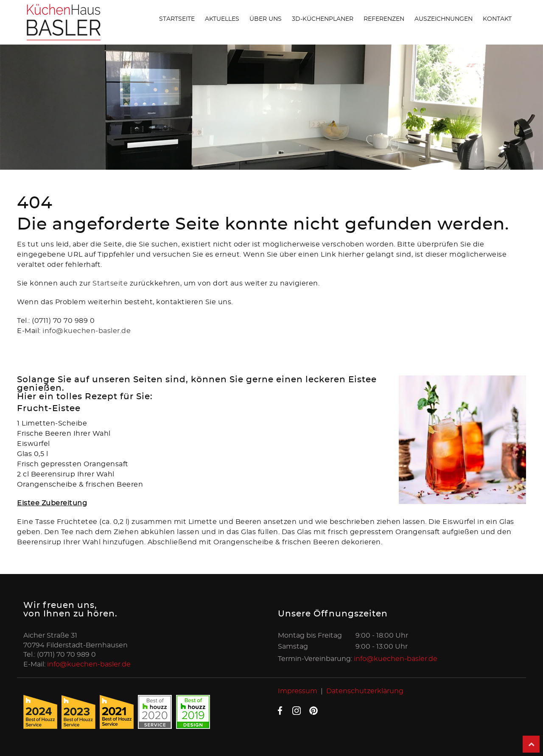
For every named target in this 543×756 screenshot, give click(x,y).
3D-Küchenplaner (323, 19)
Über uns (266, 19)
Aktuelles (222, 19)
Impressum (298, 691)
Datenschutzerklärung (365, 691)
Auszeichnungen (444, 19)
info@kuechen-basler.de (87, 331)
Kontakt (497, 19)
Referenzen (384, 19)
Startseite (177, 19)
